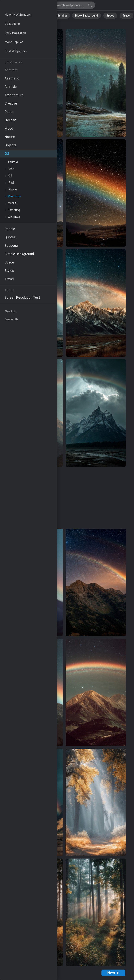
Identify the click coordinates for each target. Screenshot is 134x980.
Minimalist (61, 15)
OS (11, 25)
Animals (44, 15)
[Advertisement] (64, 498)
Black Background (84, 15)
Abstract (28, 15)
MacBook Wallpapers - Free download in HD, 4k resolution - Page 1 (23, 6)
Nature (12, 15)
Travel (119, 15)
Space (105, 15)
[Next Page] (113, 973)
